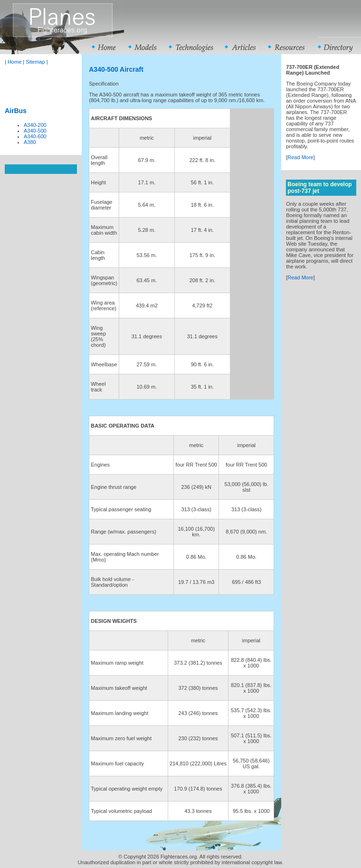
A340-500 (35, 131)
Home (14, 62)
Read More (300, 157)
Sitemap (35, 62)
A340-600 (35, 136)
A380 (30, 142)
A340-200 (35, 125)
